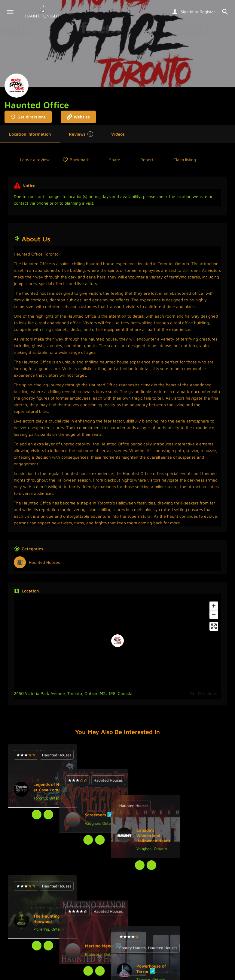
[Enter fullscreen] (214, 626)
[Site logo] (43, 12)
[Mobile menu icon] (10, 12)
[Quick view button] (37, 815)
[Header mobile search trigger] (225, 12)
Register (207, 12)
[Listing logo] (17, 86)
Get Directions (203, 693)
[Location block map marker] (117, 641)
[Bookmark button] (48, 815)
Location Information (30, 134)
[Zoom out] (214, 615)
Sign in (187, 12)
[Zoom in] (214, 606)
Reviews (81, 134)
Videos (118, 134)
